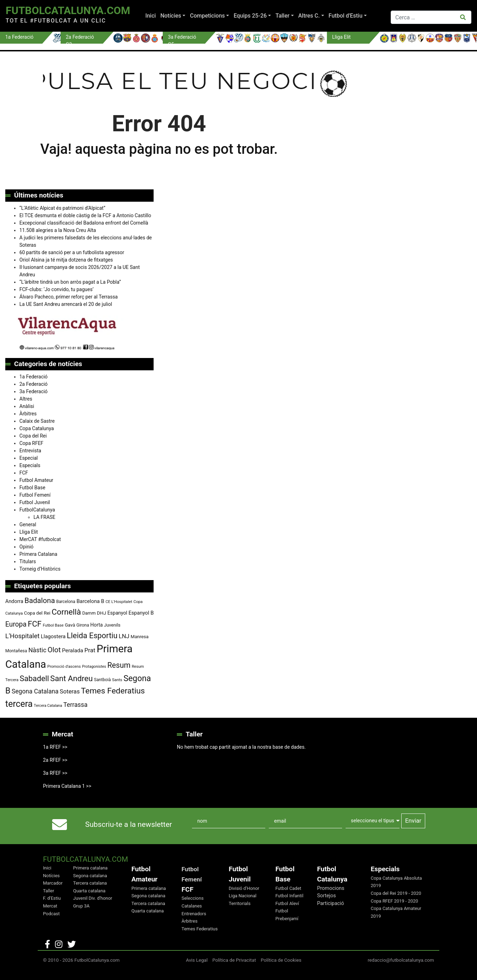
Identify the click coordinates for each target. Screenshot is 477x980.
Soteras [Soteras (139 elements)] (70, 692)
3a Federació (33, 391)
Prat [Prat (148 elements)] (90, 650)
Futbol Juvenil (35, 502)
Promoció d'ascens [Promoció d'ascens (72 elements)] (64, 667)
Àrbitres (28, 414)
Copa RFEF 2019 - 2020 (394, 901)
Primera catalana (91, 868)
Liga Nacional (243, 896)
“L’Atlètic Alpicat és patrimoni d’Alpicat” (62, 208)
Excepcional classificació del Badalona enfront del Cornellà (84, 223)
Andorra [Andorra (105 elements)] (14, 601)
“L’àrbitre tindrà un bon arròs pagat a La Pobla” (70, 282)
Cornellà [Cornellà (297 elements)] (66, 612)
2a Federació (33, 384)
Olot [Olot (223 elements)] (54, 650)
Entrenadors (194, 914)
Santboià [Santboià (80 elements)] (103, 680)
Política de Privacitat (234, 960)
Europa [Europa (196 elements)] (16, 624)
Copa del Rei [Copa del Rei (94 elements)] (37, 613)
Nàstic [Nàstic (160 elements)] (37, 650)
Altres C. (309, 16)
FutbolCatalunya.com (68, 10)
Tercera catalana (90, 883)
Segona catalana (90, 876)
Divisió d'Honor (244, 888)
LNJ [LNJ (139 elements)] (124, 636)
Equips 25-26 (250, 16)
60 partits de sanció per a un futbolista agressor (72, 252)
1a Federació (33, 377)
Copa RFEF (31, 443)
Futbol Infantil (289, 896)
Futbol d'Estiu (346, 16)
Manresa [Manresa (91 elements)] (140, 637)
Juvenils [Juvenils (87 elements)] (112, 625)
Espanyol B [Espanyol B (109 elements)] (141, 613)
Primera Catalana (38, 554)
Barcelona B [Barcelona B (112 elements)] (90, 601)
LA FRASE (44, 517)
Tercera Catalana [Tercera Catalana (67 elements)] (48, 706)
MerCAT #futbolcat (40, 539)
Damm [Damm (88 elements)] (89, 613)
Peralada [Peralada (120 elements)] (73, 651)
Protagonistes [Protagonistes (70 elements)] (94, 667)
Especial (29, 458)
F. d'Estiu (52, 898)
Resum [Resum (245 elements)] (119, 665)
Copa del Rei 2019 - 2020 (396, 893)
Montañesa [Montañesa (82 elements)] (16, 651)
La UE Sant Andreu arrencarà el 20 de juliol (66, 304)
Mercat (50, 906)
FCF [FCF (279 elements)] (35, 624)
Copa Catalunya (37, 428)
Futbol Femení (35, 495)
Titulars (28, 561)
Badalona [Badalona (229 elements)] (40, 601)
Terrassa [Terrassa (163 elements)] (76, 705)
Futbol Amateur (36, 480)
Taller (283, 16)
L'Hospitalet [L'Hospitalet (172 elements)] (22, 636)
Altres (26, 399)
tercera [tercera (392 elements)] (19, 704)
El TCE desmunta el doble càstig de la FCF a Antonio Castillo (85, 215)
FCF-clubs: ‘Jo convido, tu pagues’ (56, 289)
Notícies (171, 16)
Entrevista (30, 451)
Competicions (207, 16)
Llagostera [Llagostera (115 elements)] (53, 636)
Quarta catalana (89, 891)
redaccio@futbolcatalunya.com (401, 960)
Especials (30, 465)
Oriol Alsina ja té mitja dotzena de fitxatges (66, 260)
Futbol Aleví (287, 903)
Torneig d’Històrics (40, 569)
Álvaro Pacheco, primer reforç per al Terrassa (69, 297)
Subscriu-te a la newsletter (129, 824)
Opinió (26, 547)
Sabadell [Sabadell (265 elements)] (34, 679)
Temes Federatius (200, 929)
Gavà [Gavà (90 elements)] (70, 625)
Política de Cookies (281, 960)
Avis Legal (197, 960)
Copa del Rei (33, 436)
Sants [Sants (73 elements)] (117, 680)
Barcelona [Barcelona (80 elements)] (66, 602)
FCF (24, 473)
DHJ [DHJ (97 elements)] (101, 613)
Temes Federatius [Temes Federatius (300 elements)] (113, 691)
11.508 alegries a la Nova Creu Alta (58, 230)
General (28, 524)
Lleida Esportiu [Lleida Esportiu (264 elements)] (92, 636)
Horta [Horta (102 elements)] (96, 625)
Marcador (53, 883)
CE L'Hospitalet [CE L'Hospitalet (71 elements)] (119, 602)
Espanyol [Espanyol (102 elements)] (117, 613)
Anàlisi (27, 406)
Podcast (51, 914)
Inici (150, 16)
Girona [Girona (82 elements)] (83, 625)
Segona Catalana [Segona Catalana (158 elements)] (35, 691)
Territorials (240, 903)
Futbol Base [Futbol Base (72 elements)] (53, 625)
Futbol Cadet (288, 888)
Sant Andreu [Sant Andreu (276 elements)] (72, 678)
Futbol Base (32, 488)
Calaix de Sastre (37, 421)
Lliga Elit (29, 532)
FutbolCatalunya (37, 510)
